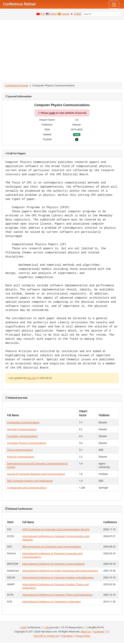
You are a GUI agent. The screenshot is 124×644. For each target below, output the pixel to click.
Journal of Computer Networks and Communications (36, 474)
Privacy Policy (83, 636)
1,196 (46, 627)
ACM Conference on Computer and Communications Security (56, 529)
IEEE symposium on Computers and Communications (52, 547)
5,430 (23, 627)
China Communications (20, 450)
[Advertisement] (62, 49)
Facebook (98, 632)
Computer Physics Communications (27, 443)
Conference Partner (17, 85)
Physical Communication (21, 457)
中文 (43, 14)
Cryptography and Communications (27, 488)
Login (52, 113)
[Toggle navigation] (114, 5)
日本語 (77, 14)
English (53, 14)
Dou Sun (32, 378)
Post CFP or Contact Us (46, 636)
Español (65, 14)
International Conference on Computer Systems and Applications (58, 578)
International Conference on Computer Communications (53, 564)
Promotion (67, 636)
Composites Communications (23, 422)
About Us (86, 632)
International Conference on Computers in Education (51, 602)
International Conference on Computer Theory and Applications (57, 595)
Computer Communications (22, 436)
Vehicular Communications (22, 429)
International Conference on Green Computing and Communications (60, 571)
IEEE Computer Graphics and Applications (30, 481)
